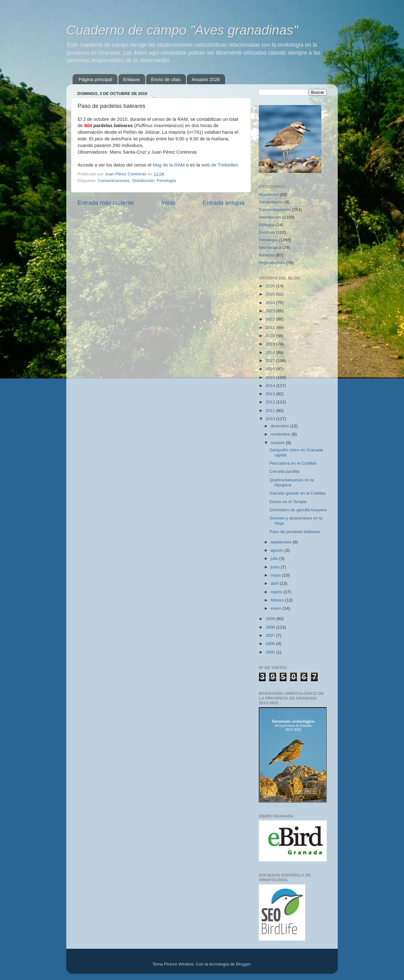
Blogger (243, 964)
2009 (271, 619)
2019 (271, 344)
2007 (271, 635)
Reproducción (272, 263)
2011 (271, 411)
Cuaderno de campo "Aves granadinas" (182, 30)
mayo (276, 575)
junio (276, 567)
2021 (271, 328)
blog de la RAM (169, 165)
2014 (271, 386)
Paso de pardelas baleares (295, 532)
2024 (271, 303)
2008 (271, 627)
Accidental (269, 194)
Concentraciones (114, 181)
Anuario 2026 (206, 79)
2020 (271, 336)
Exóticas (267, 232)
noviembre (281, 434)
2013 (271, 394)
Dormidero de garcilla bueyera (298, 510)
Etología (267, 225)
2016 (271, 369)
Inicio (168, 203)
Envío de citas (166, 79)
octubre (278, 443)
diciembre (280, 426)
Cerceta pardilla (285, 471)
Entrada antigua (224, 203)
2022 (271, 319)
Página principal (95, 79)
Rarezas (267, 255)
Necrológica (270, 247)
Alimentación (271, 202)
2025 (271, 294)
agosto (277, 550)
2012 (271, 402)
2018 (271, 352)
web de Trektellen (220, 165)
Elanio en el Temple (288, 502)
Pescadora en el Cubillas (293, 463)
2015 (271, 377)
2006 (271, 644)
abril (275, 583)
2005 (271, 652)
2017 (271, 361)
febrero (278, 600)
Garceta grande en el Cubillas (298, 493)
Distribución (143, 181)
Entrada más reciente (106, 203)
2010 (271, 419)
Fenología (166, 181)
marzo (277, 592)
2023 (271, 311)
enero (276, 608)
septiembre (282, 542)
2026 (271, 286)
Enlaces (131, 79)
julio (275, 558)
